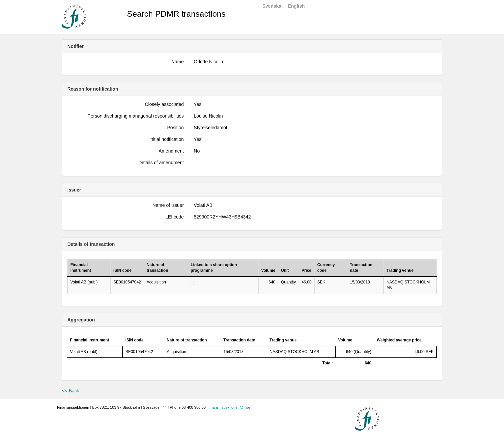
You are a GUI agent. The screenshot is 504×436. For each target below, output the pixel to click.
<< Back (70, 391)
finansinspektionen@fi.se (229, 407)
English (296, 6)
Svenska (272, 6)
